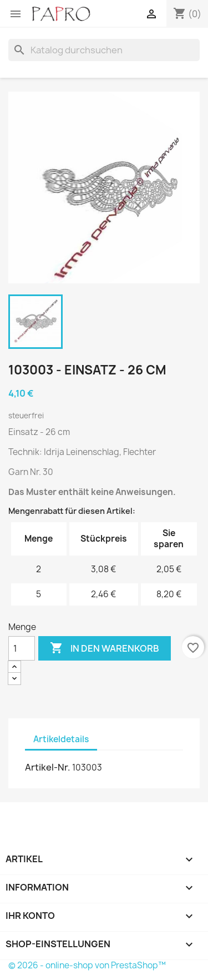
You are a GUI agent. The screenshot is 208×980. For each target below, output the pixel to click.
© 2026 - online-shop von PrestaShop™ (87, 965)
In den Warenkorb (105, 648)
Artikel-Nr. (48, 767)
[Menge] (22, 648)
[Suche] (104, 50)
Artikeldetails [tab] (61, 739)
